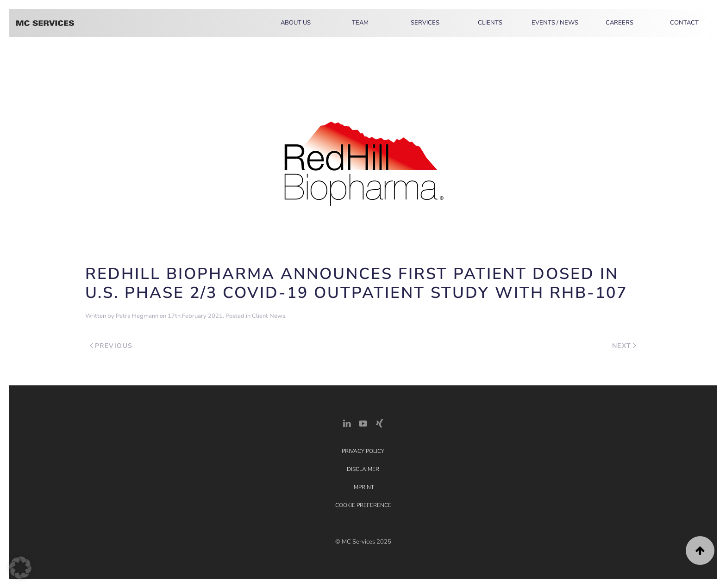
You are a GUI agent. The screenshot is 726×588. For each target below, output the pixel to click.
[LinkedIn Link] (347, 423)
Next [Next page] (624, 346)
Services (425, 23)
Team (360, 23)
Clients (490, 23)
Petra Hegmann (137, 316)
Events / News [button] (555, 23)
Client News (269, 316)
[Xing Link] (379, 423)
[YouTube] (363, 423)
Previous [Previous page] (111, 346)
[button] (700, 551)
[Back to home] (45, 23)
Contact (684, 23)
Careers (620, 23)
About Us (296, 23)
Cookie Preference (363, 505)
